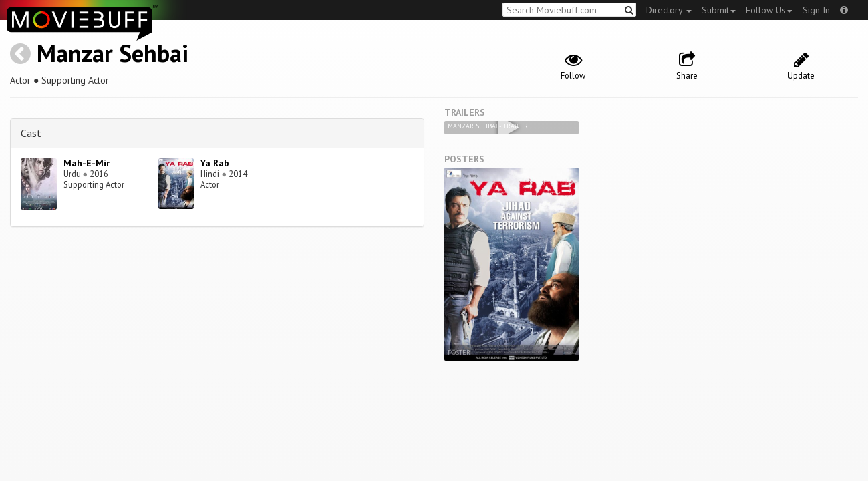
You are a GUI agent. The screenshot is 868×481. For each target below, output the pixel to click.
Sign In (816, 10)
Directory (669, 10)
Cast (31, 133)
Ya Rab (215, 163)
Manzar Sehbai (113, 53)
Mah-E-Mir (87, 163)
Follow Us (769, 10)
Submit (719, 10)
